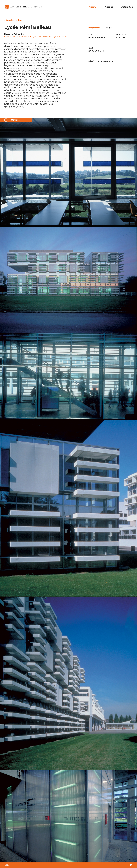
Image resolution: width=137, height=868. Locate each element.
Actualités (127, 7)
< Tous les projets (13, 20)
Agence (109, 7)
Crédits (7, 865)
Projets (92, 7)
